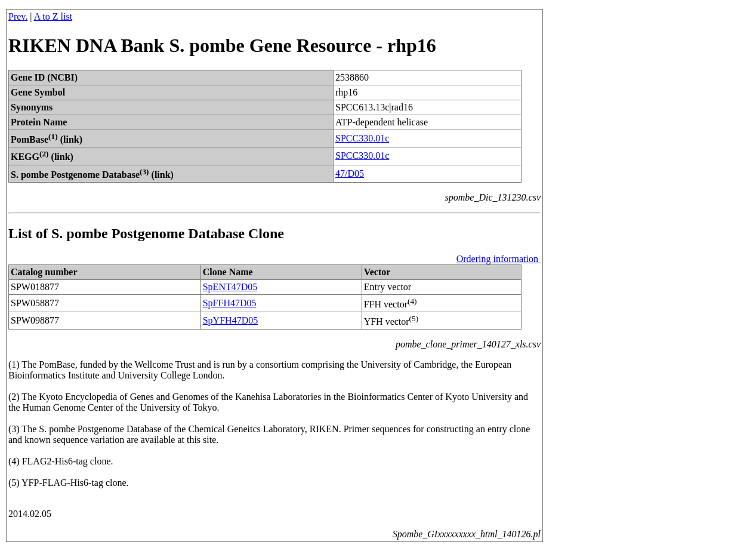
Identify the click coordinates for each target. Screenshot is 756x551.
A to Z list (53, 16)
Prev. (18, 16)
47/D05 (350, 173)
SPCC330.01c (362, 138)
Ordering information (499, 259)
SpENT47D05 (230, 287)
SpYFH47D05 (230, 320)
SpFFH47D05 (230, 303)
